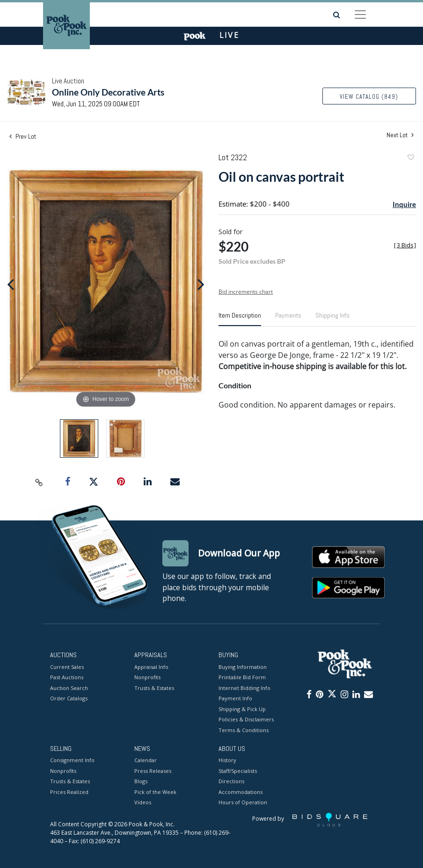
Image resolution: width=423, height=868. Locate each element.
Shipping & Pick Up (242, 709)
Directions (231, 782)
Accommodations (241, 792)
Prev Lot (23, 136)
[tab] (240, 319)
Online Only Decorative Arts (108, 92)
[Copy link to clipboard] (39, 482)
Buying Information (243, 667)
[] (405, 245)
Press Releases (153, 771)
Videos (143, 803)
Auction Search (69, 688)
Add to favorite (410, 159)
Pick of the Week (155, 792)
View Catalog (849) (369, 97)
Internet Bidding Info (244, 688)
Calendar (146, 760)
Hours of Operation (243, 803)
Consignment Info (72, 760)
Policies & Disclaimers (246, 719)
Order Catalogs (69, 698)
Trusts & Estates (154, 688)
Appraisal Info (151, 667)
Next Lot (400, 135)
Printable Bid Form (242, 677)
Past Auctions (67, 677)
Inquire (404, 204)
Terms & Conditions (244, 730)
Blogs (141, 782)
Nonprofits (147, 677)
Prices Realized (69, 792)
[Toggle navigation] (360, 15)
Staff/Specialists (238, 771)
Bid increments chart (246, 292)
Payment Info (235, 698)
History (227, 760)
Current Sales (67, 667)
